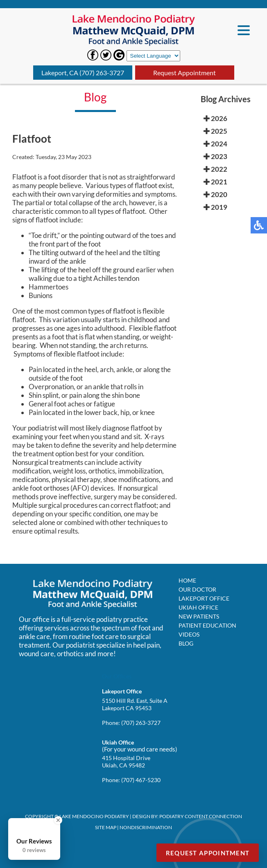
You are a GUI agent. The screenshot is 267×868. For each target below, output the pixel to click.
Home (187, 580)
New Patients (199, 616)
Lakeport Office (204, 598)
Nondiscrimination (146, 827)
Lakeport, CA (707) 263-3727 (83, 73)
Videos (189, 634)
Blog (186, 643)
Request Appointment (184, 73)
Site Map (106, 827)
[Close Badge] (58, 820)
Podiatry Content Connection (201, 816)
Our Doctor (197, 589)
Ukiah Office (198, 607)
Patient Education (207, 625)
